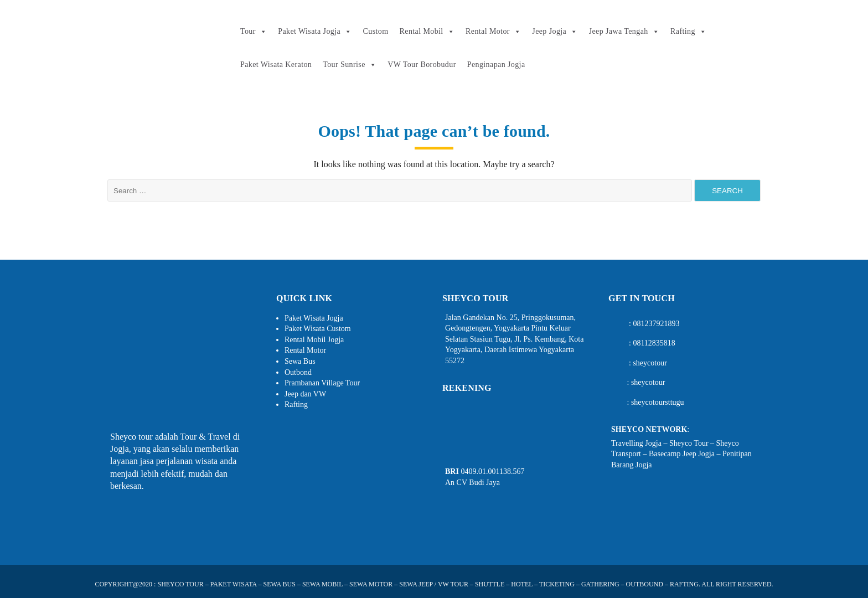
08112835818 (654, 343)
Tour (254, 32)
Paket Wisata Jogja (315, 32)
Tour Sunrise (350, 65)
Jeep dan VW (305, 394)
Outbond (298, 372)
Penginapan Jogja (496, 65)
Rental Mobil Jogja (314, 340)
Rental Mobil (427, 32)
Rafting (688, 32)
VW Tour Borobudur (422, 65)
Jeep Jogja (555, 32)
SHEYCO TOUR (180, 584)
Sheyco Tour (689, 443)
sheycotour (650, 363)
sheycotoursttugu (658, 402)
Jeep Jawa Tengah (624, 32)
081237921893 (656, 324)
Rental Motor (493, 32)
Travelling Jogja (636, 443)
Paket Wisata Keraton (276, 65)
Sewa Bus (300, 361)
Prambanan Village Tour (322, 383)
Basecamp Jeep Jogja (682, 454)
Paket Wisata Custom (318, 329)
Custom (376, 31)
